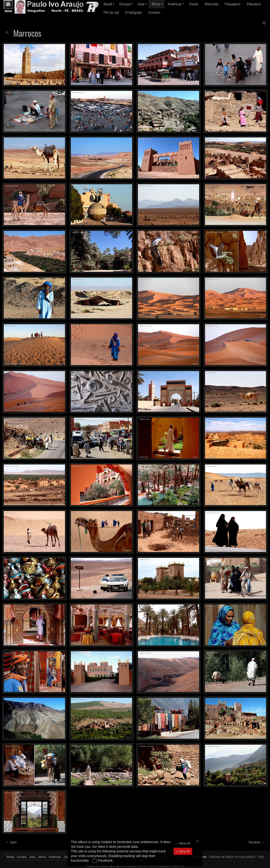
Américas (175, 4)
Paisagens (233, 4)
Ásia (141, 4)
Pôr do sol (111, 13)
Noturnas (211, 4)
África (156, 4)
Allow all (184, 843)
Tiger (261, 857)
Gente (194, 4)
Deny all (184, 851)
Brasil (108, 4)
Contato (154, 13)
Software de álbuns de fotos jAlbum (232, 857)
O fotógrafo (134, 13)
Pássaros (254, 4)
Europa (125, 4)
